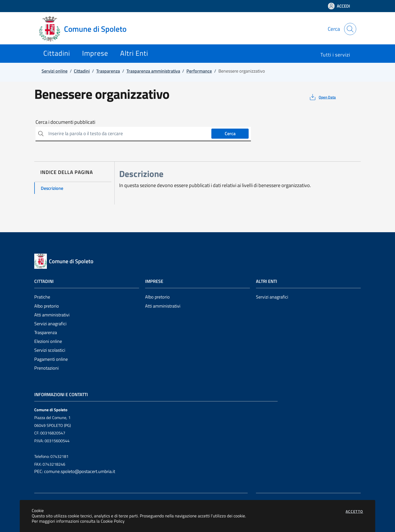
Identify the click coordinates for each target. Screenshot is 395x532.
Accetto (354, 511)
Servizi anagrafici (50, 324)
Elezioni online (48, 341)
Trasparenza (46, 332)
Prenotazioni (46, 368)
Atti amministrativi (52, 315)
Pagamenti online (51, 359)
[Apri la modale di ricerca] (350, 29)
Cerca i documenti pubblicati (65, 122)
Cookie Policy (113, 521)
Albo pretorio (47, 306)
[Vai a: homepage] (86, 29)
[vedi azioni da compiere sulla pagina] (322, 97)
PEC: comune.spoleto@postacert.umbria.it (75, 471)
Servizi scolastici (50, 350)
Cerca (230, 134)
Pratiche (42, 297)
